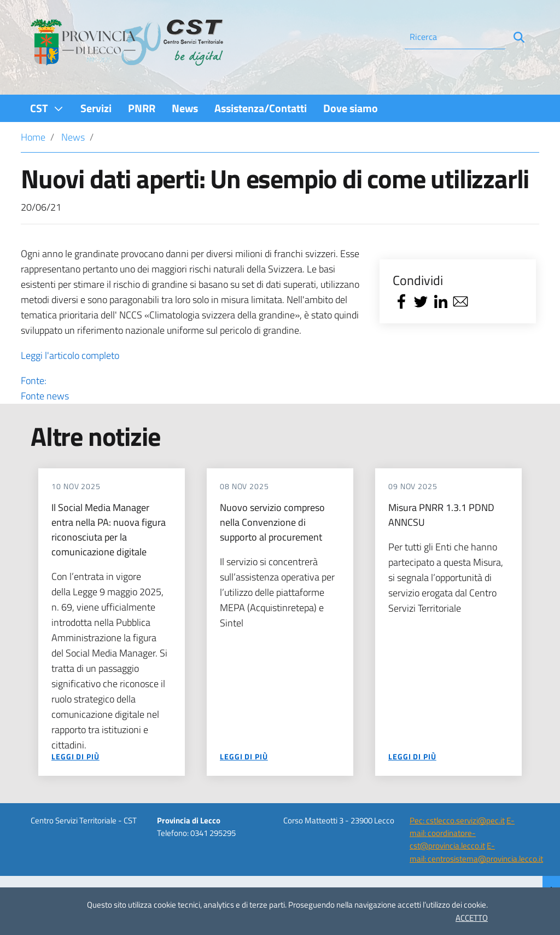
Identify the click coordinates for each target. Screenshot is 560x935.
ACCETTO (472, 918)
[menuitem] (47, 108)
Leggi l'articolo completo (70, 355)
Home (33, 137)
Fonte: (192, 388)
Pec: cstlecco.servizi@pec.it (457, 820)
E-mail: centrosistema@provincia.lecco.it (476, 852)
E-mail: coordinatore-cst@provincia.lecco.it (462, 833)
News (73, 137)
